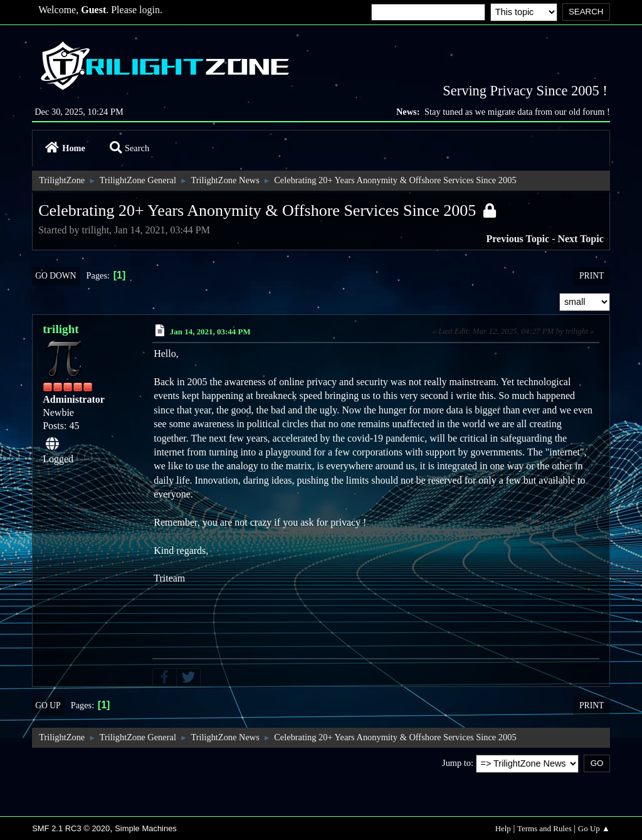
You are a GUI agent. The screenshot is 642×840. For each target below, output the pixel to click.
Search (129, 148)
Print (592, 276)
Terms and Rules (545, 828)
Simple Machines (146, 828)
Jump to (456, 763)
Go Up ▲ (594, 828)
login (150, 10)
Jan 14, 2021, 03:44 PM (210, 332)
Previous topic (518, 239)
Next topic (580, 239)
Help (503, 828)
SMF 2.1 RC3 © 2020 (71, 828)
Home (65, 148)
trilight (61, 329)
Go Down (55, 276)
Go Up (48, 705)
